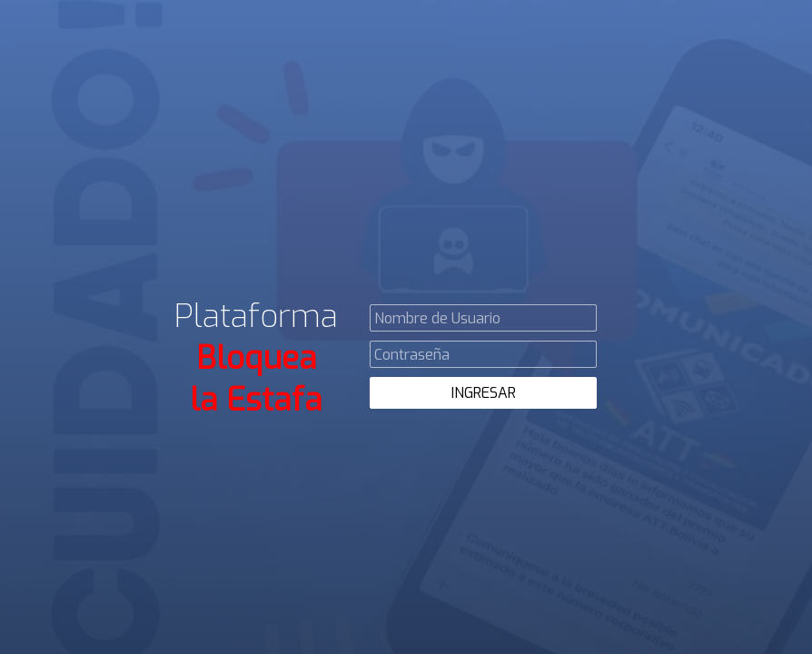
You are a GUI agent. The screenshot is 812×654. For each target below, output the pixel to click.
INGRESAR (484, 393)
